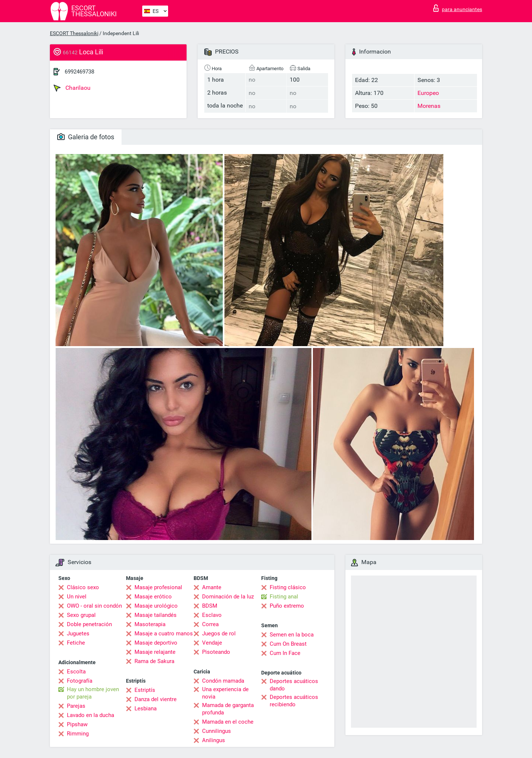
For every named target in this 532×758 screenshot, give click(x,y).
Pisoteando (216, 652)
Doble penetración (89, 624)
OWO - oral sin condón (94, 606)
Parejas (76, 706)
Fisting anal (284, 597)
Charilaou (72, 88)
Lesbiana (146, 709)
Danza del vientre (156, 699)
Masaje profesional (158, 587)
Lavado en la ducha (91, 715)
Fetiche (76, 643)
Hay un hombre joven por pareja (93, 693)
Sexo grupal (81, 615)
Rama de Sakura (154, 661)
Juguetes (78, 634)
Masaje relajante (155, 652)
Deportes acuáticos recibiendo (294, 701)
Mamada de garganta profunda (228, 709)
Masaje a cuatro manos (164, 634)
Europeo (428, 93)
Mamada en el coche (228, 722)
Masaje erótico (153, 597)
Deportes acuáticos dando (294, 685)
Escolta (76, 672)
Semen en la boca (292, 635)
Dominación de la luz (228, 597)
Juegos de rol (219, 634)
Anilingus (214, 740)
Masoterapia (150, 624)
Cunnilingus (216, 731)
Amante (212, 587)
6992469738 (79, 72)
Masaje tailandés (156, 615)
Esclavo (212, 615)
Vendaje (212, 643)
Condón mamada (223, 681)
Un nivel (77, 597)
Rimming (78, 734)
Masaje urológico (156, 606)
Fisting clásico (288, 587)
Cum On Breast (288, 644)
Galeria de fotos (86, 137)
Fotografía (80, 681)
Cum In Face (285, 653)
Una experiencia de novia (225, 693)
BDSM (210, 606)
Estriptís (145, 690)
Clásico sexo (83, 587)
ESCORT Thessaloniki (74, 33)
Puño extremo (287, 606)
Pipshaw (77, 724)
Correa (210, 624)
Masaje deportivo (156, 643)
